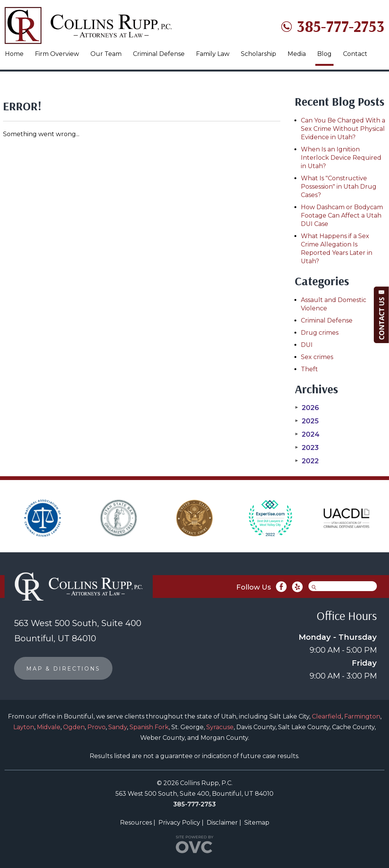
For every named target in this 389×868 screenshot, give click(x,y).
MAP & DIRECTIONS (63, 669)
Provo (96, 727)
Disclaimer (222, 823)
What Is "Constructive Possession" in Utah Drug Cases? (339, 187)
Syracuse (220, 727)
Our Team (106, 54)
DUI (307, 345)
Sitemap (257, 823)
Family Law (213, 54)
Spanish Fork (149, 727)
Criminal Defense (159, 54)
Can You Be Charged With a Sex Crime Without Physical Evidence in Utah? (343, 129)
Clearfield (327, 716)
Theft (309, 369)
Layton (24, 727)
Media (297, 54)
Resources (136, 823)
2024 (307, 434)
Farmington (362, 716)
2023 (307, 448)
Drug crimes (320, 333)
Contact (355, 54)
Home (14, 54)
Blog (324, 54)
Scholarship (259, 54)
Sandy (118, 727)
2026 (307, 408)
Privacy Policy (179, 823)
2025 (307, 421)
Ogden (74, 727)
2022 (307, 461)
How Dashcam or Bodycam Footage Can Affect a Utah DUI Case (342, 215)
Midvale (49, 727)
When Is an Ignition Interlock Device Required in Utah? (341, 158)
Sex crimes (317, 357)
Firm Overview (57, 54)
